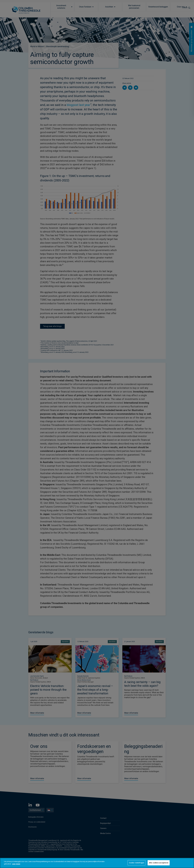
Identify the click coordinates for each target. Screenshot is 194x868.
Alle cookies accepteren (159, 863)
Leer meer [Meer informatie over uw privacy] (16, 864)
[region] (97, 863)
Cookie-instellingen (137, 863)
